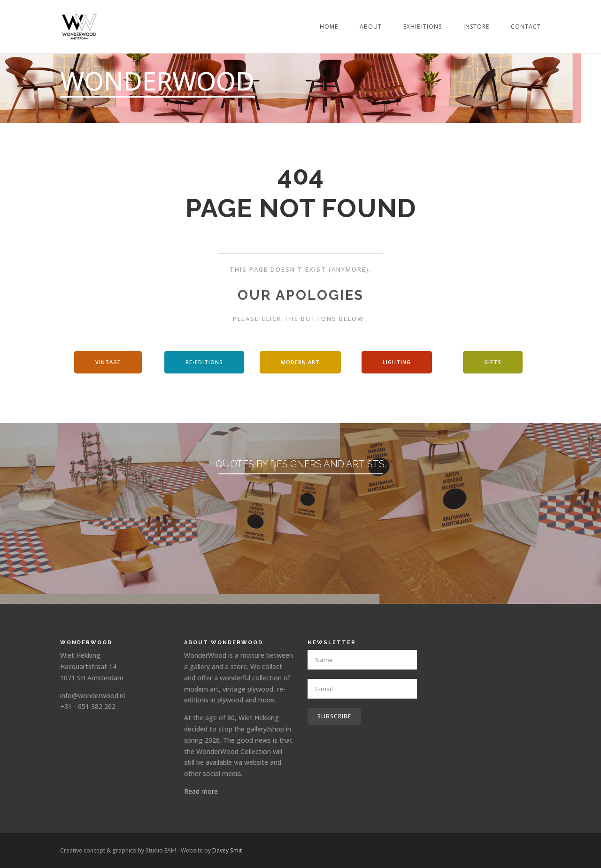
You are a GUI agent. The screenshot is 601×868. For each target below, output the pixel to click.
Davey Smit (227, 850)
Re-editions (204, 362)
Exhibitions (423, 27)
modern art (300, 362)
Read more (201, 791)
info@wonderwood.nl (92, 696)
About (371, 27)
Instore (476, 27)
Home (329, 27)
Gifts (493, 362)
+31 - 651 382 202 (88, 706)
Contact (526, 27)
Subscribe (334, 716)
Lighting (397, 362)
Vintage (108, 362)
